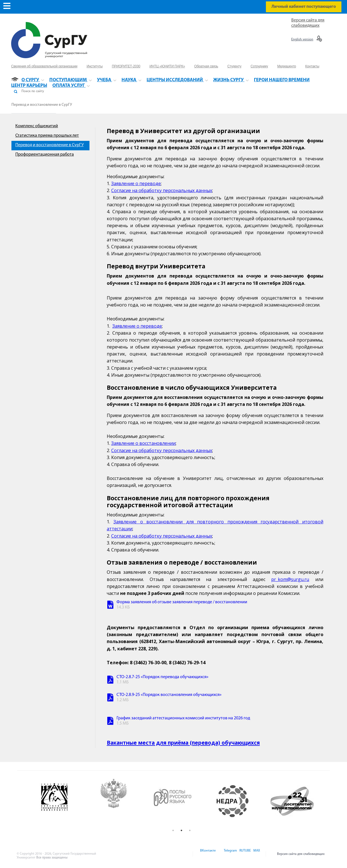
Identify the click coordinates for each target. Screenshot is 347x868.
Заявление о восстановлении (143, 443)
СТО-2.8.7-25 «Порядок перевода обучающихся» (162, 677)
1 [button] (173, 830)
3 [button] (190, 830)
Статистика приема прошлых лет (47, 136)
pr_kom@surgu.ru (290, 579)
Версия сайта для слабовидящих (301, 854)
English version (302, 40)
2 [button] (181, 830)
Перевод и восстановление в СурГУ (42, 105)
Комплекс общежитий (37, 126)
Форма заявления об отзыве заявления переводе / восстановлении (182, 602)
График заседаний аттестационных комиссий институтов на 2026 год (183, 718)
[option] (63, 801)
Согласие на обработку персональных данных (162, 190)
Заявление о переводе (136, 183)
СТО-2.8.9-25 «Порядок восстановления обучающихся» (169, 695)
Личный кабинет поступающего (304, 7)
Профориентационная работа (45, 155)
